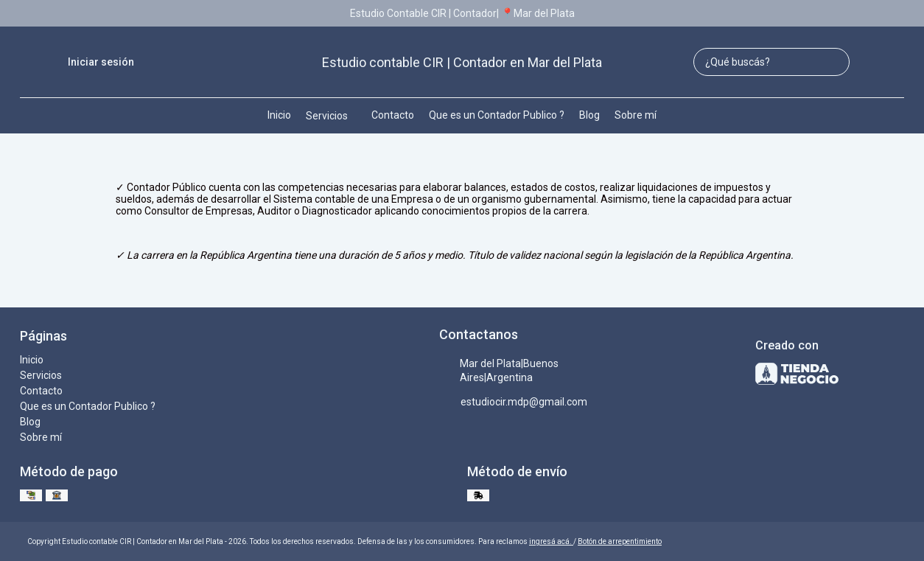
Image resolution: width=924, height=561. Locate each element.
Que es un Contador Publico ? (497, 115)
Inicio (279, 115)
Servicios (334, 116)
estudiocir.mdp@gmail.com (513, 403)
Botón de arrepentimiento (620, 541)
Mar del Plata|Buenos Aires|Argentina (499, 370)
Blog (589, 115)
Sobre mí (636, 115)
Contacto (393, 115)
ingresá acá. (551, 541)
